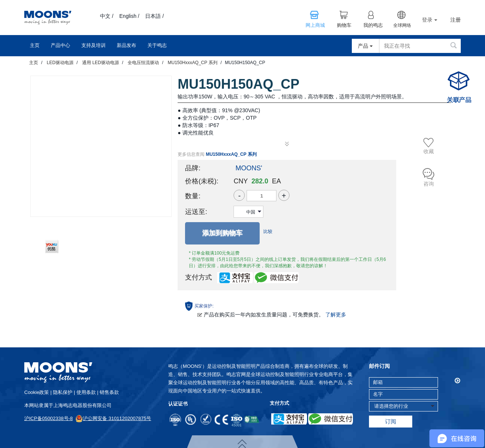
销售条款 (109, 392)
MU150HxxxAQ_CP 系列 (192, 63)
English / (129, 16)
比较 (268, 231)
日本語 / (154, 16)
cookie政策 (37, 392)
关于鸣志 (157, 45)
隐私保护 (63, 392)
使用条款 (86, 392)
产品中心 (60, 45)
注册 (456, 20)
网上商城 (315, 25)
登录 (430, 20)
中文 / (107, 16)
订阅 (391, 421)
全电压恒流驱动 (143, 63)
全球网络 (402, 25)
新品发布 (126, 45)
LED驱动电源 (60, 63)
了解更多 (336, 315)
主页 (35, 45)
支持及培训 (93, 45)
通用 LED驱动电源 (101, 63)
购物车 (344, 25)
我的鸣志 (373, 25)
